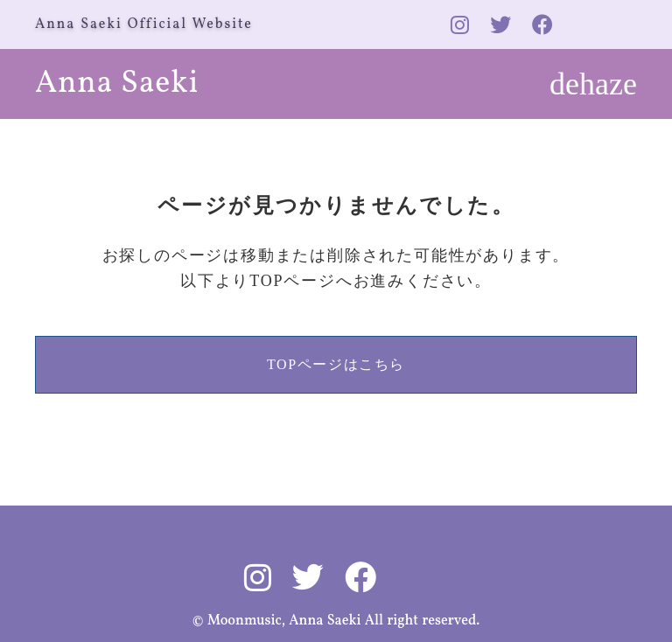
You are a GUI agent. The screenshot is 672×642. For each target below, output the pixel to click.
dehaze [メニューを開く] (593, 84)
